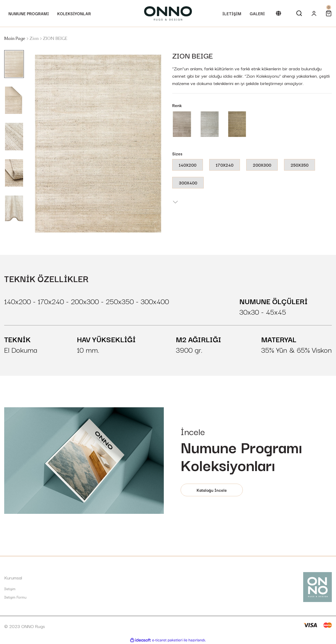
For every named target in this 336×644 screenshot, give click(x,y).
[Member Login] (314, 13)
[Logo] (168, 13)
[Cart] (329, 13)
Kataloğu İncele (212, 490)
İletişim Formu (15, 597)
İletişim (10, 589)
